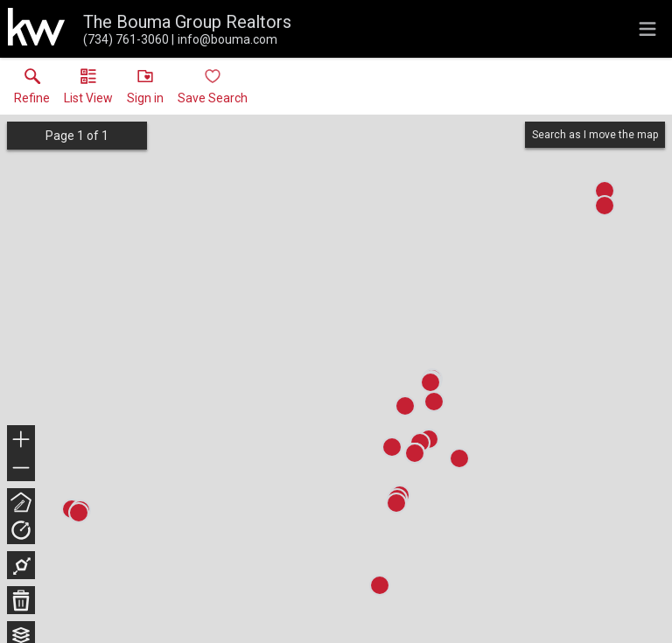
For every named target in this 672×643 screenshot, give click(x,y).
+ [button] (21, 441)
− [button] (21, 468)
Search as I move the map (595, 135)
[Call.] (126, 39)
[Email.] (224, 39)
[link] (32, 90)
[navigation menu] (647, 29)
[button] (88, 90)
